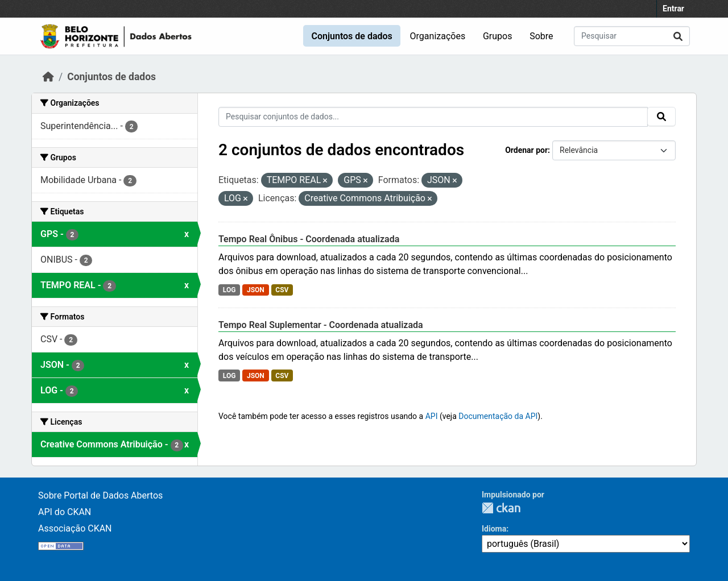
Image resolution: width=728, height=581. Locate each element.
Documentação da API (498, 416)
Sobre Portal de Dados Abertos (100, 495)
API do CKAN (65, 512)
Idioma (494, 529)
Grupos (498, 36)
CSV (282, 290)
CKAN (501, 508)
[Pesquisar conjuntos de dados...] (632, 36)
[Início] (48, 77)
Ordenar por (526, 150)
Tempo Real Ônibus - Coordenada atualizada (309, 239)
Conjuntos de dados (351, 36)
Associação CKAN (75, 528)
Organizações (438, 36)
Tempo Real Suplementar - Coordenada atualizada (321, 325)
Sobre (541, 36)
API (432, 416)
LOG (229, 290)
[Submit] (678, 36)
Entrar (673, 9)
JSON (256, 290)
